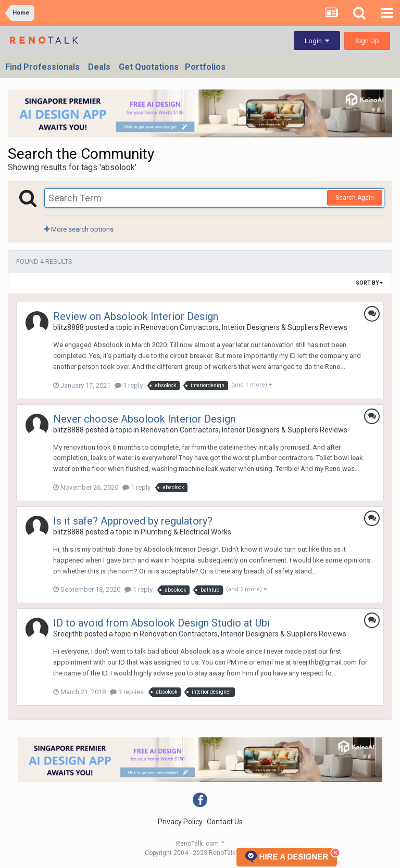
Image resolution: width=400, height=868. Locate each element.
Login (317, 41)
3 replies (127, 692)
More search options (79, 229)
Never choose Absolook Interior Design (144, 419)
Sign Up (367, 41)
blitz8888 (68, 327)
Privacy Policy (180, 822)
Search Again (355, 198)
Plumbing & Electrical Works (186, 532)
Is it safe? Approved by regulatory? (133, 521)
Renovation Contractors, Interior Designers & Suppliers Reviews (244, 327)
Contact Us (225, 822)
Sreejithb (68, 634)
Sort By (369, 283)
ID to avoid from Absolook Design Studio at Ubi (161, 623)
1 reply (129, 385)
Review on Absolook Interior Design (136, 316)
